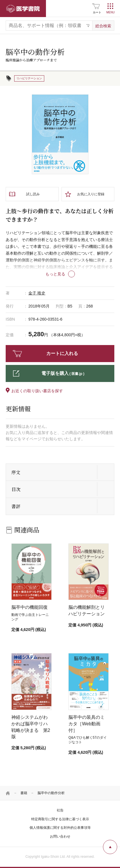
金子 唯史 (37, 293)
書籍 (24, 793)
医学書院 (23, 9)
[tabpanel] (60, 134)
